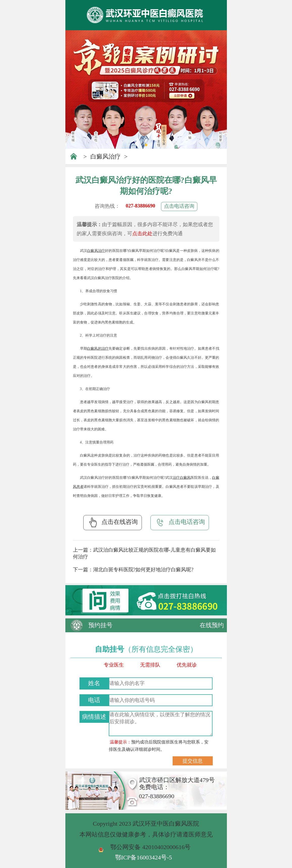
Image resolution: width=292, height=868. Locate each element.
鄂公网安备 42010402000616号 (150, 847)
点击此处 (142, 233)
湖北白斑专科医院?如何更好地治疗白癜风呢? (143, 570)
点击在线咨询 (113, 522)
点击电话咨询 (179, 206)
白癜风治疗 (105, 157)
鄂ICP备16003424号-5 (143, 857)
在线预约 (212, 625)
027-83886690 (140, 206)
